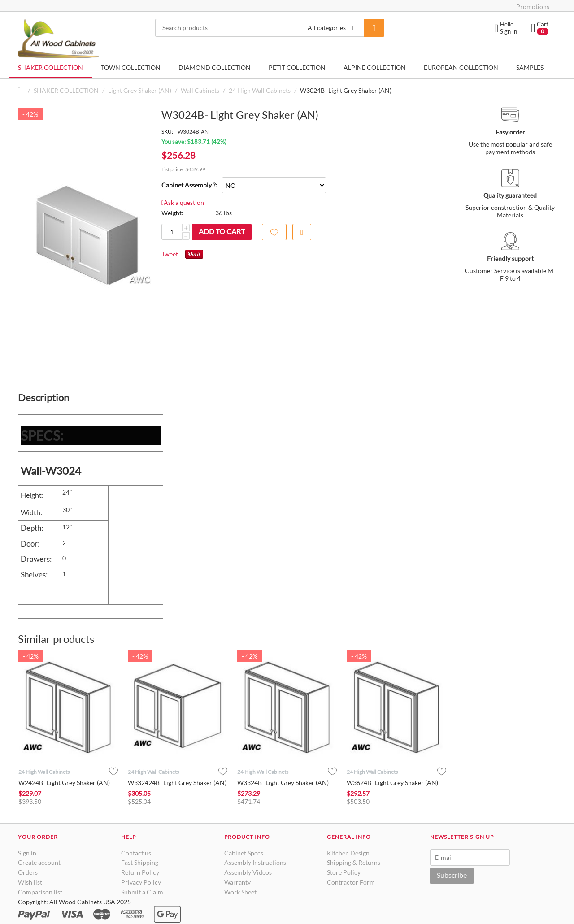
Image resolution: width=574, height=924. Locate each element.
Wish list (30, 882)
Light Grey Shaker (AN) (140, 90)
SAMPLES (530, 67)
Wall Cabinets (200, 90)
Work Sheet (240, 892)
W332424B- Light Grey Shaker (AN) (177, 783)
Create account (39, 862)
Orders (28, 872)
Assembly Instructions (255, 862)
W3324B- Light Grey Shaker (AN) (283, 783)
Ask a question (183, 202)
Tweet (170, 254)
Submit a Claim (142, 892)
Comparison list (40, 892)
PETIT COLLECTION (297, 67)
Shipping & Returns (354, 862)
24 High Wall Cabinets (260, 90)
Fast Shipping (140, 862)
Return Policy (140, 872)
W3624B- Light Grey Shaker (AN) (392, 783)
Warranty (237, 882)
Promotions (533, 7)
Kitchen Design (348, 853)
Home (22, 90)
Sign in (27, 853)
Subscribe (452, 875)
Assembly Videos (248, 872)
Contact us (136, 853)
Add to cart (222, 231)
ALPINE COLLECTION (375, 67)
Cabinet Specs (244, 853)
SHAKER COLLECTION (50, 67)
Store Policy (344, 872)
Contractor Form (351, 882)
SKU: (167, 132)
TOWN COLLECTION (131, 67)
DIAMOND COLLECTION (215, 67)
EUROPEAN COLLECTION (461, 67)
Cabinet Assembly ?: (189, 185)
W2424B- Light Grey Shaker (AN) (64, 783)
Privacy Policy (141, 882)
